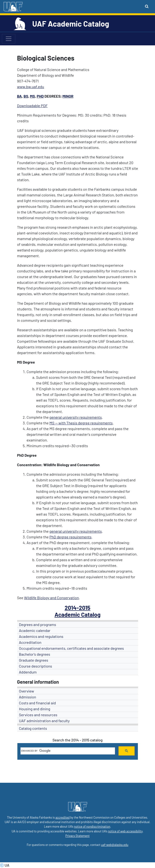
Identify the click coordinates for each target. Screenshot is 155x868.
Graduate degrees (34, 660)
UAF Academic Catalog (71, 24)
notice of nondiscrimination (92, 826)
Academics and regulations (41, 636)
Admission (28, 697)
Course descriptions (36, 666)
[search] (67, 751)
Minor (68, 96)
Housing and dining (35, 709)
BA (20, 96)
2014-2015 (78, 608)
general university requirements (75, 417)
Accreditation (30, 642)
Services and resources (38, 715)
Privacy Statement (78, 836)
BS (26, 96)
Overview (27, 691)
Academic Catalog (77, 614)
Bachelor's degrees (35, 654)
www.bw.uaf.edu (31, 87)
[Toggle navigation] (9, 39)
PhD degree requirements (70, 537)
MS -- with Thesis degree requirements (81, 423)
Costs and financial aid (37, 703)
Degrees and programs (38, 624)
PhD (40, 96)
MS (32, 96)
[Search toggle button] (147, 6)
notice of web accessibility (125, 831)
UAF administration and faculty (44, 721)
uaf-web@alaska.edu (115, 845)
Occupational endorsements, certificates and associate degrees (72, 648)
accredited (63, 817)
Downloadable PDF (32, 106)
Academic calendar (35, 630)
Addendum (28, 672)
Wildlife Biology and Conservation (51, 598)
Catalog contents (33, 728)
